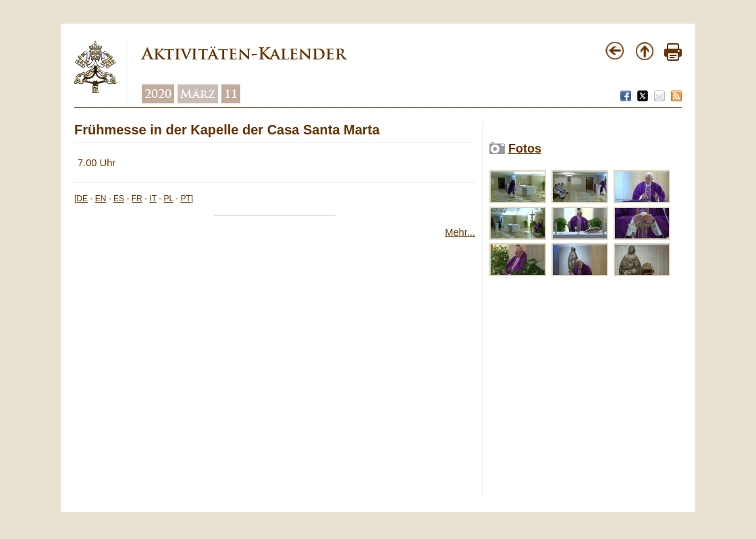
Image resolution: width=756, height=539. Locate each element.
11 (231, 94)
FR (137, 199)
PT (185, 199)
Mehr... (460, 232)
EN (101, 199)
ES (119, 199)
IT (153, 199)
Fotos (525, 149)
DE (82, 199)
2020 (158, 94)
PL (169, 199)
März (198, 94)
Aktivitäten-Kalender (244, 54)
